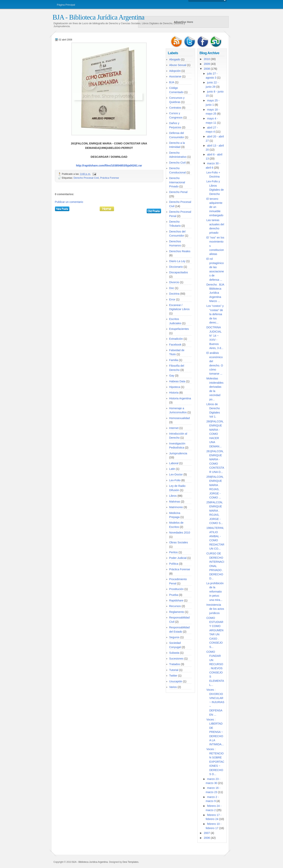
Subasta (174, 653)
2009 (207, 64)
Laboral (174, 463)
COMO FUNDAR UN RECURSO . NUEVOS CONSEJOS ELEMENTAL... (215, 668)
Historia (174, 393)
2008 (207, 69)
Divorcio (174, 282)
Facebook (175, 345)
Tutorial (174, 670)
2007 (207, 833)
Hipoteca (175, 387)
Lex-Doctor (176, 474)
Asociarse (175, 76)
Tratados (175, 664)
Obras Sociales (179, 542)
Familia (174, 360)
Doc (172, 288)
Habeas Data (177, 381)
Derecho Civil (177, 163)
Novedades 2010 (180, 533)
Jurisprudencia (178, 453)
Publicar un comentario (69, 202)
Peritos (174, 552)
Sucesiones (176, 659)
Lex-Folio (175, 480)
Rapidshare (176, 600)
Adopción (175, 71)
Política (174, 564)
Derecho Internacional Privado (177, 182)
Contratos (175, 108)
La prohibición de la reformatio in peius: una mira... (215, 592)
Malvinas (175, 502)
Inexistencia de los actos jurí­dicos (215, 609)
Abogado (175, 59)
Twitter (173, 676)
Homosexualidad (180, 418)
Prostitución (177, 589)
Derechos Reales (180, 251)
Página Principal (66, 5)
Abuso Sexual (178, 65)
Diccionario (176, 267)
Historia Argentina (180, 398)
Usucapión (176, 681)
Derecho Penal (178, 192)
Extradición (176, 339)
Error (172, 299)
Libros (173, 496)
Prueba (174, 595)
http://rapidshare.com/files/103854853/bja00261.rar (109, 166)
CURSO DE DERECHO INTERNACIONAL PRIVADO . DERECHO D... (215, 566)
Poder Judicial (178, 558)
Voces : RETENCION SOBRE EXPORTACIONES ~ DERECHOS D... (215, 762)
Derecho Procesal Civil (86, 178)
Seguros (174, 637)
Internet (174, 428)
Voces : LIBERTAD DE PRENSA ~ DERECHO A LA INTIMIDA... (215, 732)
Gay (172, 376)
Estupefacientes (179, 329)
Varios (173, 687)
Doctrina (174, 294)
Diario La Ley (177, 261)
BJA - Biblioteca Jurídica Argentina (99, 17)
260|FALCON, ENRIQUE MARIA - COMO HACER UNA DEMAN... (215, 434)
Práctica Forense (110, 178)
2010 (207, 59)
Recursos (175, 606)
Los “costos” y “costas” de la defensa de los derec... (215, 314)
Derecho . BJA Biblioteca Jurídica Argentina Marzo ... (215, 293)
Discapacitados (179, 272)
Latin (172, 469)
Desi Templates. (131, 862)
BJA (172, 82)
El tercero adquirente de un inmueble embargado (215, 207)
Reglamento (177, 612)
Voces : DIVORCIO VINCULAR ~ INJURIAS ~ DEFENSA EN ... (215, 702)
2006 (207, 838)
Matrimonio (176, 507)
